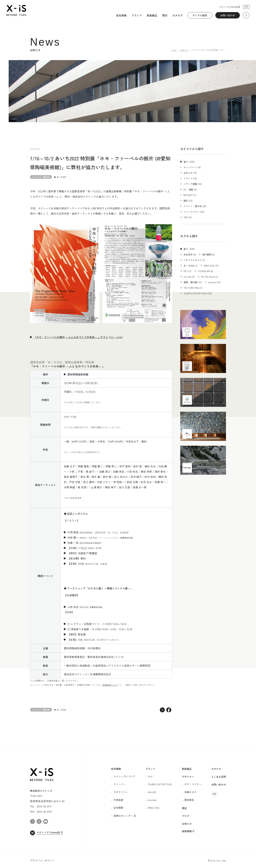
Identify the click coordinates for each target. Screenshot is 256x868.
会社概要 (118, 808)
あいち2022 (61, 177)
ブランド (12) (190, 178)
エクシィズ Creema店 (228, 7)
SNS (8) (188, 217)
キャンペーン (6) (192, 167)
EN (246, 7)
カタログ (177, 15)
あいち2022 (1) (190, 266)
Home (174, 50)
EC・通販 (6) (190, 189)
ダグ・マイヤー (193, 784)
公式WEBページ (110, 685)
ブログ (186, 816)
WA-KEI (152, 792)
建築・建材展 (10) (193, 282)
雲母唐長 (189, 800)
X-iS (150, 776)
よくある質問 (219, 777)
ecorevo (152, 800)
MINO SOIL (154, 808)
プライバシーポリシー (42, 860)
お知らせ (184, 50)
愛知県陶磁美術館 (78, 374)
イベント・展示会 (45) (195, 206)
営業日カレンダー (123, 816)
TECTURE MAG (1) (193, 288)
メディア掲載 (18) (193, 184)
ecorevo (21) (214, 282)
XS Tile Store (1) (209, 277)
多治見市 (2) (190, 254)
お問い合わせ (228, 15)
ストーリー (120, 784)
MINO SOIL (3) (211, 266)
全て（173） (190, 162)
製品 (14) (188, 201)
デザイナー (188, 777)
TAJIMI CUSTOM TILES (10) (198, 293)
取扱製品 (152, 15)
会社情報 (121, 15)
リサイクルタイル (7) (194, 260)
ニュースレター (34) (194, 212)
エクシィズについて (124, 776)
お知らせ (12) (190, 173)
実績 (165, 15)
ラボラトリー (121, 792)
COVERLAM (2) (205, 271)
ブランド (137, 15)
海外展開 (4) (208, 254)
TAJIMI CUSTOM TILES (160, 784)
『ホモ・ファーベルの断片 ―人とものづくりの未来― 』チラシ (78, 337)
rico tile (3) (189, 277)
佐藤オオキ (190, 792)
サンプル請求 (200, 15)
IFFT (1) (187, 271)
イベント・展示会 (41, 177)
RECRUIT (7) (190, 195)
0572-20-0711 (44, 806)
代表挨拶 (118, 800)
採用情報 (187, 831)
